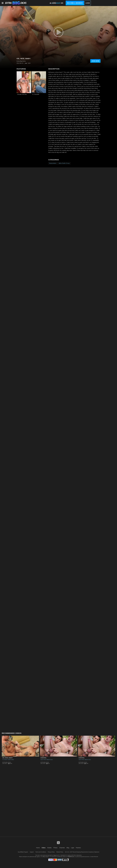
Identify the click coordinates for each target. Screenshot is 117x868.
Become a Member (75, 3)
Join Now (95, 61)
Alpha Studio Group (64, 163)
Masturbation (53, 163)
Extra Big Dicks (7, 762)
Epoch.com (27, 857)
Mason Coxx (50, 760)
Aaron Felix (43, 760)
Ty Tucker (36, 94)
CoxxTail (44, 758)
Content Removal (94, 857)
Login (88, 3)
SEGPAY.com (71, 857)
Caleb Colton (22, 94)
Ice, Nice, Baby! (8, 758)
